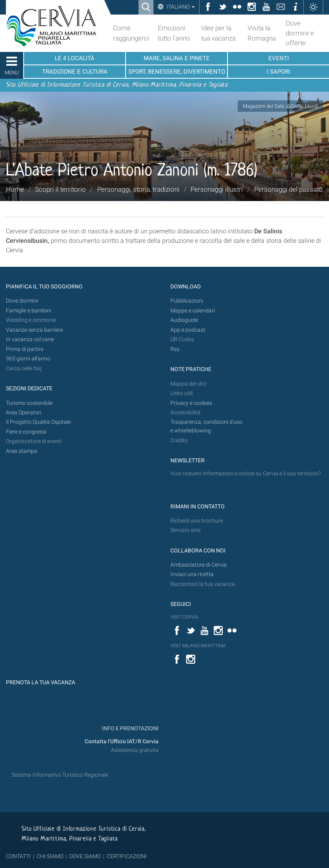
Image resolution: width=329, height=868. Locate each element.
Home (15, 189)
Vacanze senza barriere (34, 330)
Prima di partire (25, 349)
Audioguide (184, 320)
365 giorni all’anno (28, 359)
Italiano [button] (180, 7)
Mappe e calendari (193, 311)
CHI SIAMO (50, 856)
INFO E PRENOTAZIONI (130, 729)
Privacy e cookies (191, 403)
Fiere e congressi (26, 432)
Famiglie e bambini (29, 311)
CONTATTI (18, 856)
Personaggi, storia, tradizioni (138, 189)
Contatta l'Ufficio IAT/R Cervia (122, 741)
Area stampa (22, 451)
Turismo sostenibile (29, 403)
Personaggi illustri (217, 189)
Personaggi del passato (288, 189)
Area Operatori (24, 413)
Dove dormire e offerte (300, 33)
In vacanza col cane (30, 339)
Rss (175, 349)
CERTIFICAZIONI (127, 856)
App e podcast (188, 330)
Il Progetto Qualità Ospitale (38, 422)
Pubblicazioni (187, 301)
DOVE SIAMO (84, 856)
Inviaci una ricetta (192, 574)
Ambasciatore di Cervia (199, 565)
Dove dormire (22, 301)
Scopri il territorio (60, 189)
